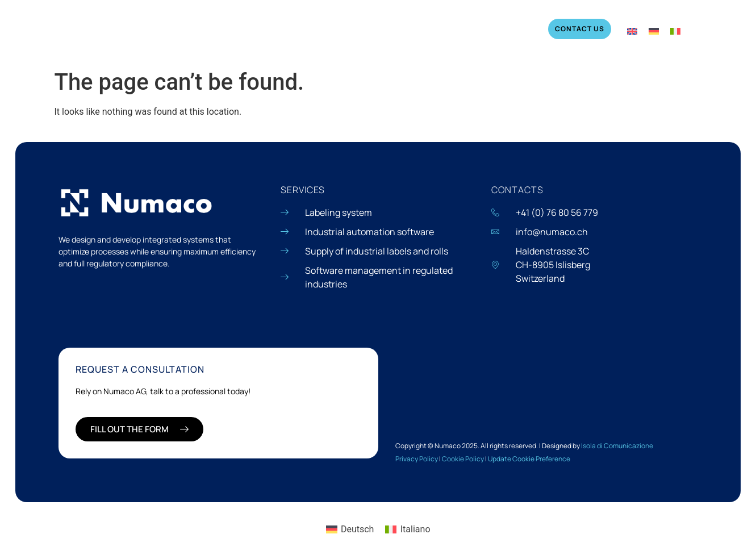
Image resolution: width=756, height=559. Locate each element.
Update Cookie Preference (529, 459)
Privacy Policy (417, 459)
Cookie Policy (463, 459)
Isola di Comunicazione (617, 446)
